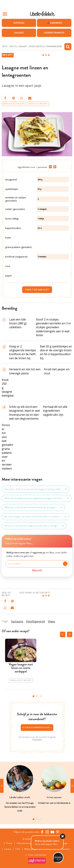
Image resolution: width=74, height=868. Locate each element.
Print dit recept (38, 104)
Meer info (37, 570)
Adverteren (65, 849)
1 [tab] (33, 696)
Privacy (9, 843)
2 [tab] (37, 696)
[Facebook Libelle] (42, 832)
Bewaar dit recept (14, 104)
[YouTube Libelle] (52, 832)
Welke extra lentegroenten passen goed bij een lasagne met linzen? (37, 498)
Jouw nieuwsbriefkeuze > (37, 727)
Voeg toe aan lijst (37, 290)
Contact (8, 849)
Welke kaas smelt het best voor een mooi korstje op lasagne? (33, 507)
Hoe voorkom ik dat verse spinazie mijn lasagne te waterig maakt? (36, 489)
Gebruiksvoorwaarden (26, 843)
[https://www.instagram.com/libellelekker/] (47, 832)
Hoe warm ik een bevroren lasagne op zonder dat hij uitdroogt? (34, 526)
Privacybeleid (37, 740)
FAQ (18, 849)
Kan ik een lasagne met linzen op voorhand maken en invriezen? (35, 517)
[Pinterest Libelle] (58, 832)
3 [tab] (41, 696)
